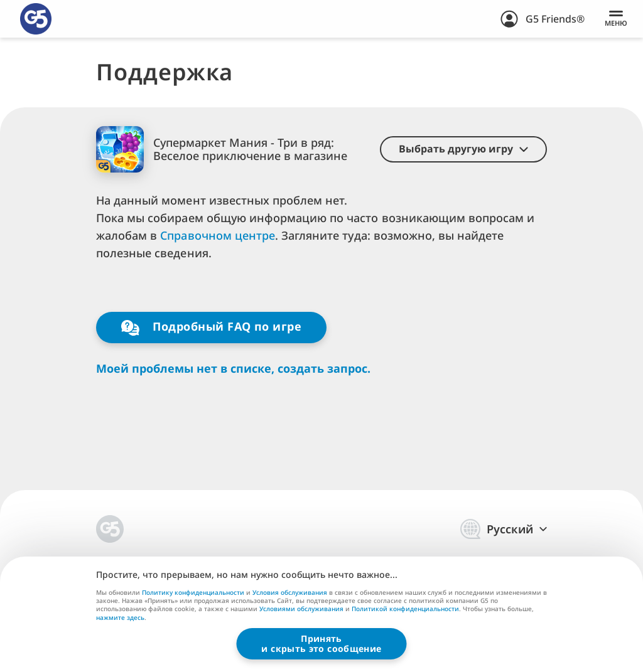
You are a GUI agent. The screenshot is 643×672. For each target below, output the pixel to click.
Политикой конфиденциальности (405, 609)
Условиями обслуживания (301, 609)
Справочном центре (218, 235)
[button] (463, 149)
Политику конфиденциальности (193, 592)
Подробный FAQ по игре (211, 327)
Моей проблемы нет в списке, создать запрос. (233, 369)
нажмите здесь (120, 618)
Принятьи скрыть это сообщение (321, 643)
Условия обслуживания (290, 592)
